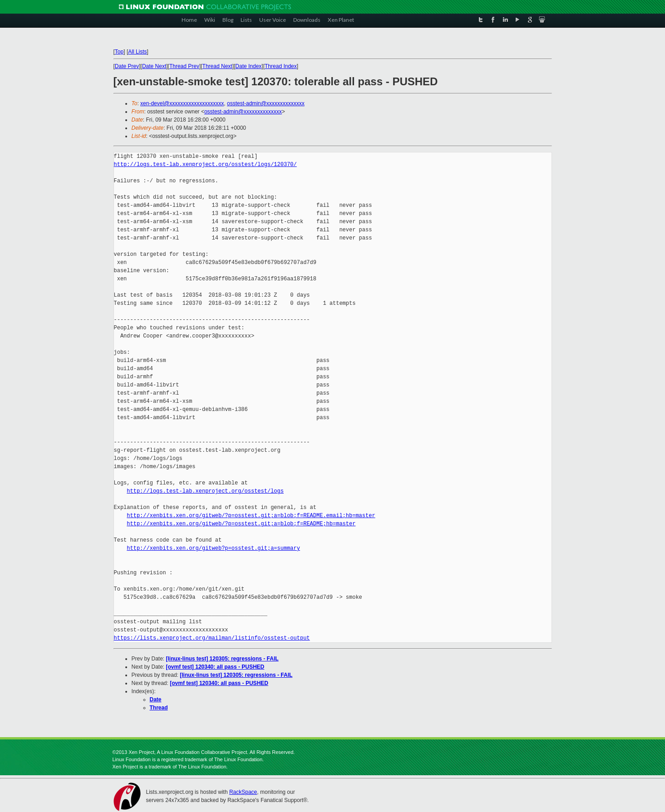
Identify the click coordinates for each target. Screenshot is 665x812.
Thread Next (217, 66)
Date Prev (127, 66)
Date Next (154, 66)
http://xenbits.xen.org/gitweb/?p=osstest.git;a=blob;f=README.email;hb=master (251, 516)
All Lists (137, 52)
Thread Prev (184, 66)
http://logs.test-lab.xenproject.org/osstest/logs (205, 491)
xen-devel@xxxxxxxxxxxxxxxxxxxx (182, 103)
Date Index (248, 66)
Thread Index (281, 66)
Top (119, 52)
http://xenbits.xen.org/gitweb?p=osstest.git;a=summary (213, 548)
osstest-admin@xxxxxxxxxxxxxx (266, 103)
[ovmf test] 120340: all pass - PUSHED (215, 667)
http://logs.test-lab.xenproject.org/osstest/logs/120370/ (205, 164)
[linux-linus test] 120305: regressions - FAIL (222, 659)
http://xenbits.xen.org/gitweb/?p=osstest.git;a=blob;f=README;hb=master (241, 524)
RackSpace (243, 792)
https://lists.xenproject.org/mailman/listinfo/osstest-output (212, 638)
